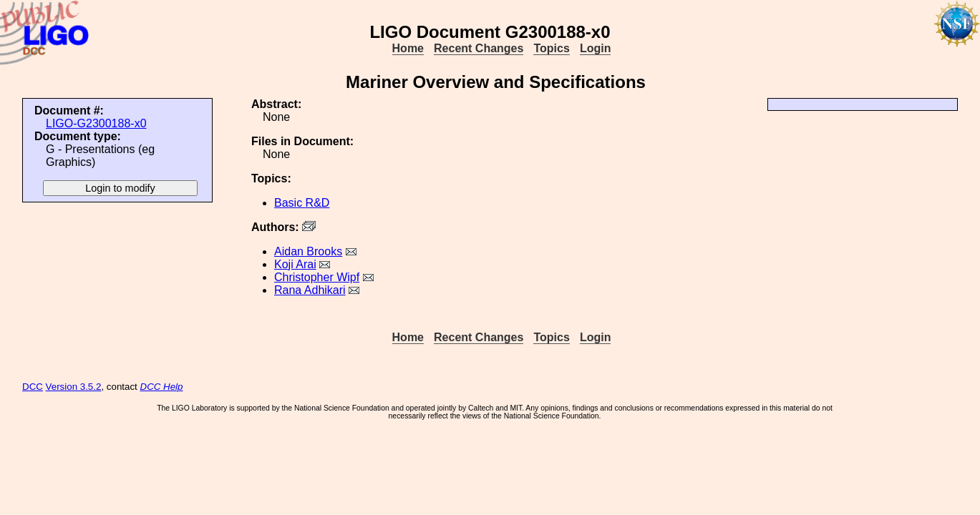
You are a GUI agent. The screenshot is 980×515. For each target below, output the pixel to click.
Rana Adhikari (310, 290)
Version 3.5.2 (74, 387)
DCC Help (162, 387)
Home (408, 48)
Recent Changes (479, 48)
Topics (551, 48)
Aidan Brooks (308, 251)
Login (596, 48)
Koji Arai (295, 264)
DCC (33, 387)
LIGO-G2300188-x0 (96, 123)
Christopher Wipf (317, 277)
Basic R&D (302, 203)
